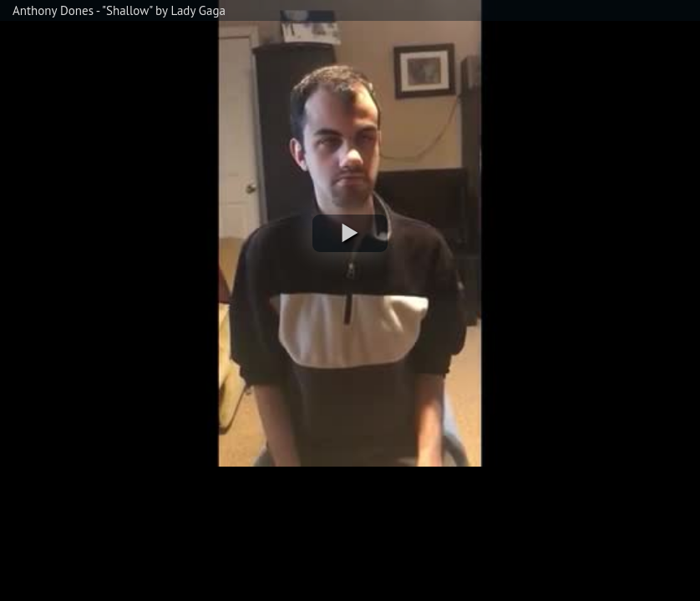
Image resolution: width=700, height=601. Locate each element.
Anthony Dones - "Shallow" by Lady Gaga (119, 10)
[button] (350, 233)
